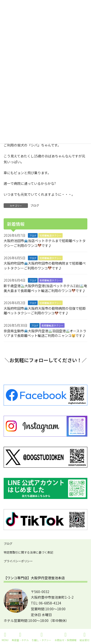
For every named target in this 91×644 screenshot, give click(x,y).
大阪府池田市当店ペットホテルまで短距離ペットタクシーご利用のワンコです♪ (45, 243)
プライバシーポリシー (18, 561)
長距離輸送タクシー (50, 280)
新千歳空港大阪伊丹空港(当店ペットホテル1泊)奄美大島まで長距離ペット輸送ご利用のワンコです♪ (45, 288)
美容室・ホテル (20, 637)
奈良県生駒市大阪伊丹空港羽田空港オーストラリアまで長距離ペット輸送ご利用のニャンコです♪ (45, 333)
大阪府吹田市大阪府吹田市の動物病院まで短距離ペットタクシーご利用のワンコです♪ (45, 266)
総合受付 (84, 637)
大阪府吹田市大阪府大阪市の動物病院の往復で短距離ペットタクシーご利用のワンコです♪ (45, 311)
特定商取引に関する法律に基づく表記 (28, 552)
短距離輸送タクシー (50, 235)
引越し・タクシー (41, 637)
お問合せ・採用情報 (66, 637)
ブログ (35, 205)
